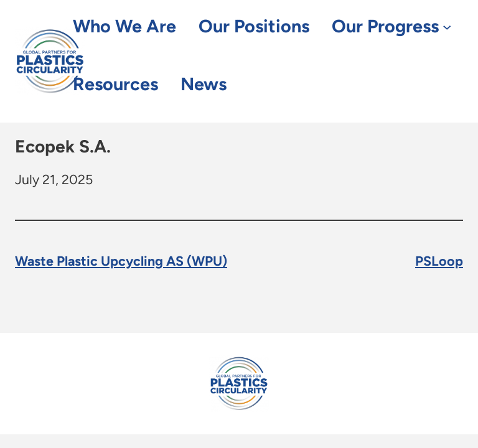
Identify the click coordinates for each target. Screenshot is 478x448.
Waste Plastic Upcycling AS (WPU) (121, 261)
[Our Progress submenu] (447, 27)
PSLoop (439, 261)
